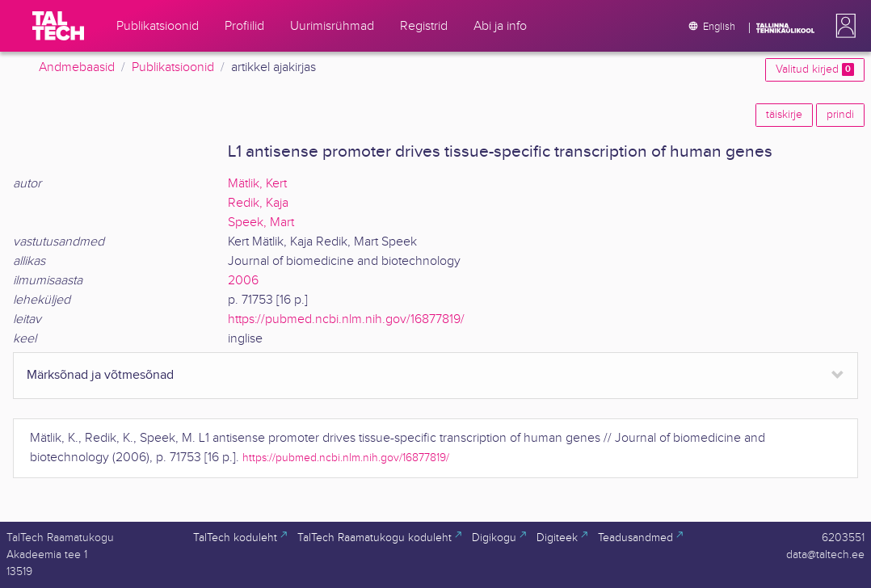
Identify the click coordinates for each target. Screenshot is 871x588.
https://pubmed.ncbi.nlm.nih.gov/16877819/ (346, 319)
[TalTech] (58, 26)
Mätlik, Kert (257, 184)
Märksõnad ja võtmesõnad (100, 375)
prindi (840, 115)
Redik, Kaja (258, 203)
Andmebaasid (77, 67)
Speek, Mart (261, 223)
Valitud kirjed (815, 69)
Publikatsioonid (173, 67)
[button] (843, 26)
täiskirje (784, 115)
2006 (243, 281)
